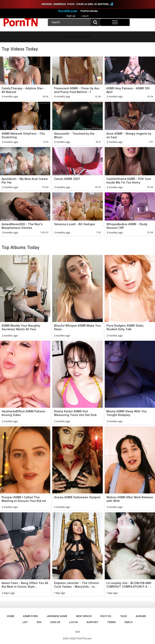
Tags (124, 616)
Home (11, 616)
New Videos (84, 616)
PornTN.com (84, 638)
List (25, 622)
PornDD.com (68, 11)
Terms (111, 622)
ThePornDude (89, 11)
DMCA (129, 622)
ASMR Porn (30, 616)
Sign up (71, 16)
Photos (106, 616)
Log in (85, 16)
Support (92, 622)
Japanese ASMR (57, 616)
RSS (39, 622)
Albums (141, 616)
